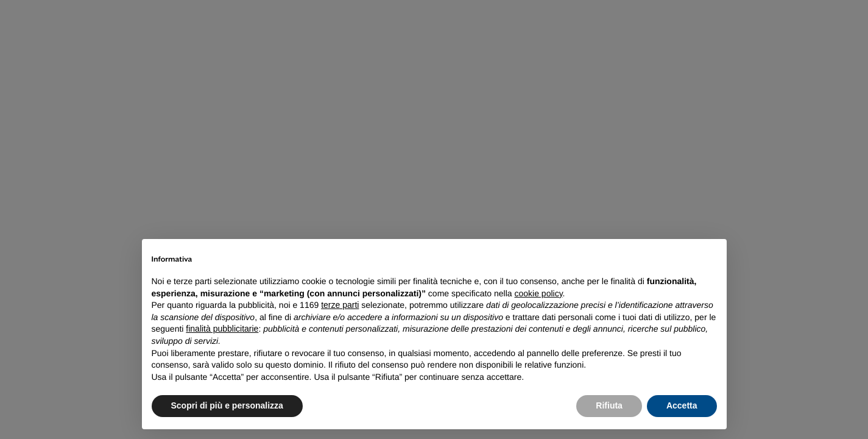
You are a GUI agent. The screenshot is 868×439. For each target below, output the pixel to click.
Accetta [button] (682, 405)
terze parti (340, 305)
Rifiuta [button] (609, 405)
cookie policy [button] (538, 293)
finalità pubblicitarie (222, 329)
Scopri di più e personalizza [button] (227, 405)
